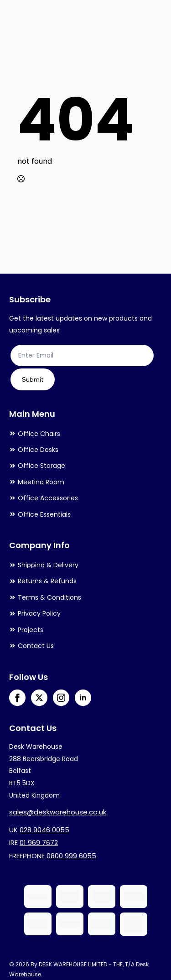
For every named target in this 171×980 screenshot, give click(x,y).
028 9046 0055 (44, 830)
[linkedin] (83, 698)
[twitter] (39, 698)
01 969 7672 (39, 843)
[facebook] (17, 698)
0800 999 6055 (71, 856)
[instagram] (61, 698)
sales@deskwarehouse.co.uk (58, 812)
